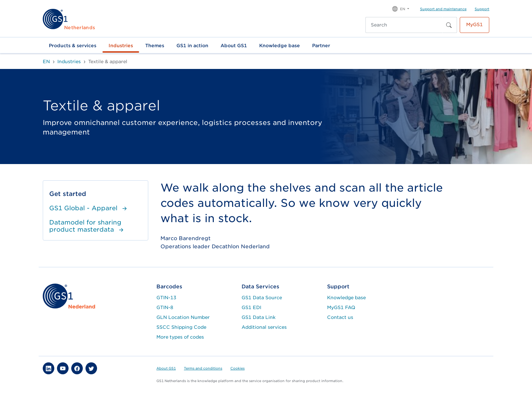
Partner (321, 46)
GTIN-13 (166, 298)
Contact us (340, 317)
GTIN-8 (165, 307)
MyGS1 (474, 24)
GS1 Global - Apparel (89, 208)
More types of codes (180, 337)
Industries (121, 46)
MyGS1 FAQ (341, 307)
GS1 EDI (251, 307)
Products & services (73, 46)
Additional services (264, 327)
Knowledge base (280, 46)
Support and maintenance (443, 9)
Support (482, 9)
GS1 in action (192, 46)
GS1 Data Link (259, 317)
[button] (401, 8)
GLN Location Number (183, 317)
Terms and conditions (203, 368)
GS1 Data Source (262, 298)
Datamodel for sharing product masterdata (87, 226)
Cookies (237, 368)
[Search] (404, 25)
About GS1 (234, 46)
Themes (155, 46)
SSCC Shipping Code (181, 327)
